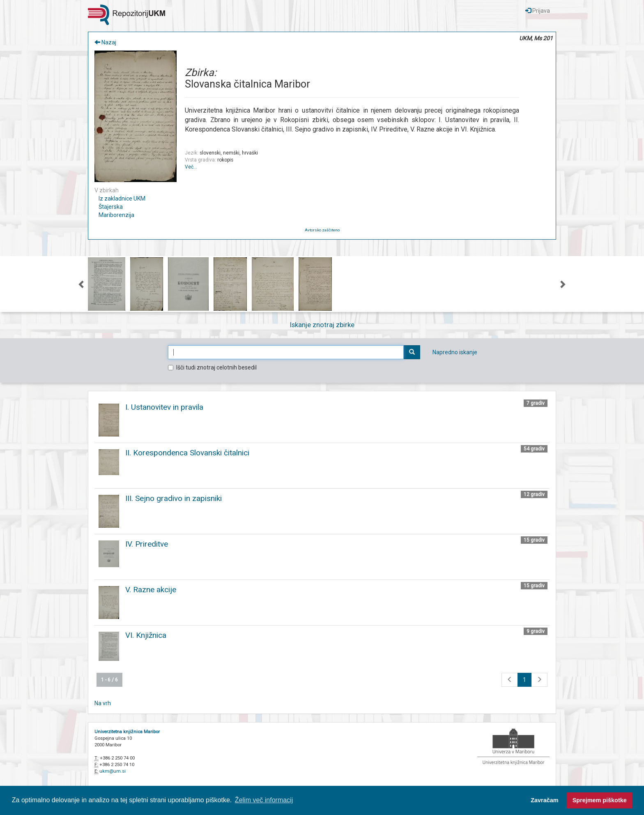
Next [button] (562, 284)
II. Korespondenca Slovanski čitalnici (187, 453)
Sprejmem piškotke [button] (600, 800)
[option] (107, 284)
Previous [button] (82, 284)
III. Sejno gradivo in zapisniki (174, 498)
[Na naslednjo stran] (539, 680)
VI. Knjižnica (146, 635)
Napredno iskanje (455, 352)
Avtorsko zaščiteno (322, 230)
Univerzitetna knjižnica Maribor (127, 732)
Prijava (538, 11)
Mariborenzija (116, 215)
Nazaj (105, 42)
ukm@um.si (113, 771)
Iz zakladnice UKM (122, 199)
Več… (191, 167)
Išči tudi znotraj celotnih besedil (212, 367)
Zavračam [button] (544, 800)
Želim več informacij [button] (264, 800)
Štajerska (111, 207)
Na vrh (103, 703)
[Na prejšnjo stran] (510, 680)
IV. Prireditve (147, 544)
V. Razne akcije (151, 590)
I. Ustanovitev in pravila (164, 407)
